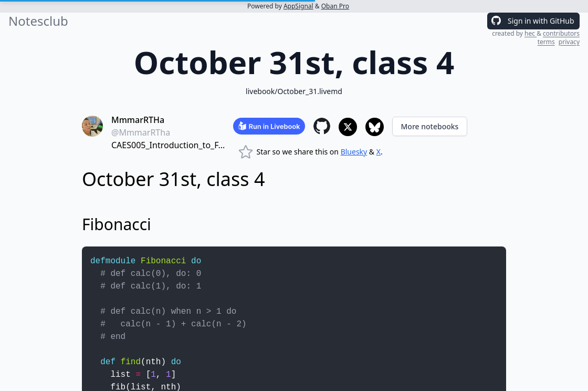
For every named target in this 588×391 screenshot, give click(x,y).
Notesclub (38, 21)
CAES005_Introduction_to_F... (168, 145)
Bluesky (354, 152)
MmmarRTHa (138, 120)
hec (531, 33)
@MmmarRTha (141, 132)
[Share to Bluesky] (375, 127)
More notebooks (430, 126)
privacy (569, 42)
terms (546, 42)
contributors (561, 33)
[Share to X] (348, 127)
